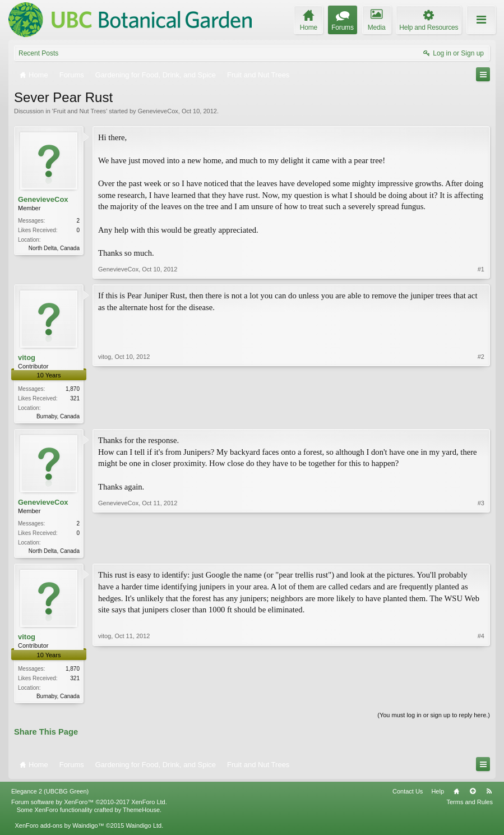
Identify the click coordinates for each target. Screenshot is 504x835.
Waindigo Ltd (144, 829)
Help (438, 795)
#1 (481, 269)
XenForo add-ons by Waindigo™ (59, 829)
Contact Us (408, 795)
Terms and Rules (470, 805)
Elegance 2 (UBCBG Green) (50, 795)
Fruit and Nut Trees (80, 111)
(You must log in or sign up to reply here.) (434, 718)
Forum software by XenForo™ (89, 805)
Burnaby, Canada (58, 416)
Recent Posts (38, 53)
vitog (27, 357)
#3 (481, 551)
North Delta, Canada (54, 248)
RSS (489, 795)
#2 (481, 415)
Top (473, 795)
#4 (481, 696)
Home (456, 795)
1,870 (73, 389)
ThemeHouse (141, 813)
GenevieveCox (158, 111)
